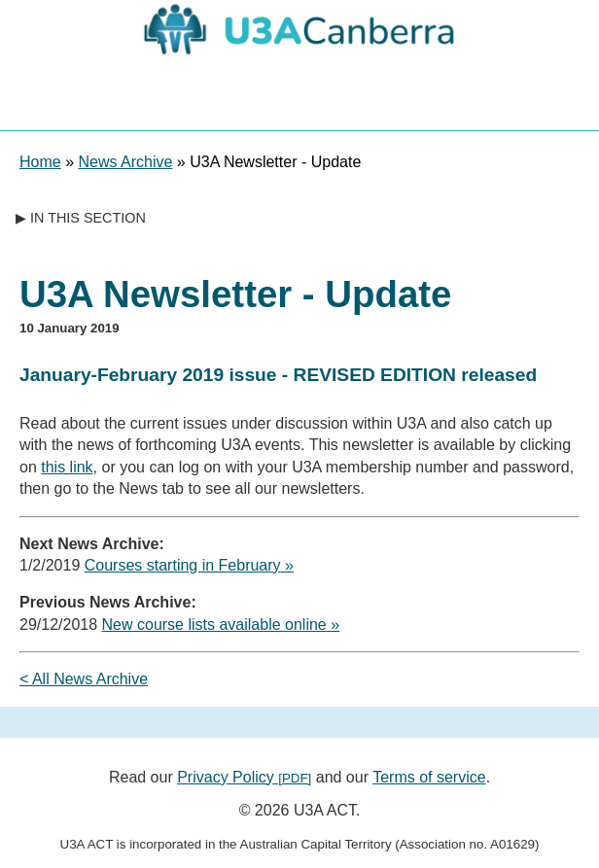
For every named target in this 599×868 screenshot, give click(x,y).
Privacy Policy (244, 777)
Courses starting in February (183, 565)
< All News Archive (84, 679)
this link (67, 467)
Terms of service (429, 777)
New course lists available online (214, 625)
